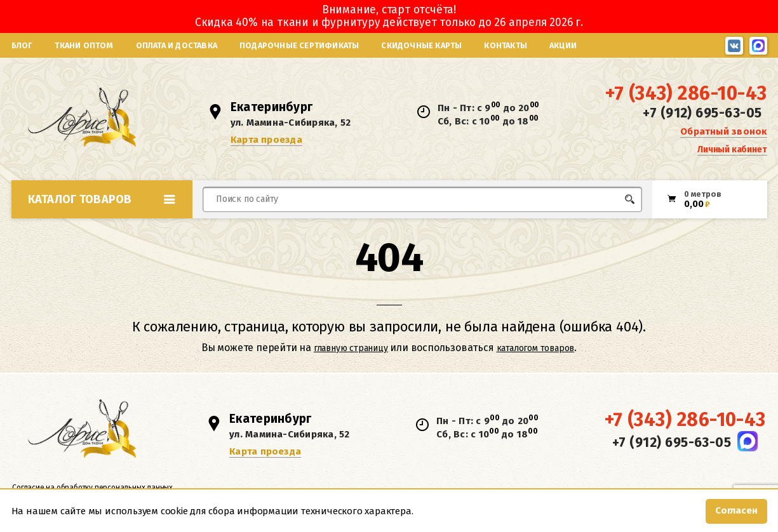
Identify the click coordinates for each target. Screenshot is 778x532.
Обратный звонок (723, 133)
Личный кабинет (732, 151)
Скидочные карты (421, 45)
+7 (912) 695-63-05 (702, 116)
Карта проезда (268, 142)
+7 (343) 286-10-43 (686, 96)
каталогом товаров (536, 352)
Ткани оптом (84, 45)
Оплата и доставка (177, 45)
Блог (22, 45)
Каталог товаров (102, 203)
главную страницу (351, 352)
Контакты (506, 45)
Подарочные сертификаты (299, 45)
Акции (563, 45)
